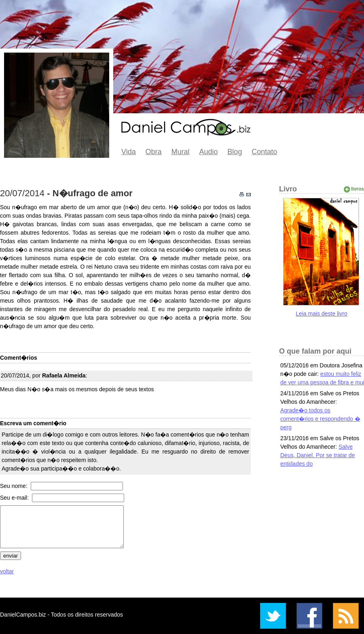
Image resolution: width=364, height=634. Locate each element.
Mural (181, 152)
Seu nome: (15, 486)
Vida (129, 152)
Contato (264, 152)
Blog (235, 152)
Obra (154, 152)
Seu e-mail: (15, 498)
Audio (208, 152)
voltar (7, 571)
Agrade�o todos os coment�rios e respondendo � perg (320, 419)
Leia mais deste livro (322, 314)
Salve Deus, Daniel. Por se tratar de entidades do (317, 455)
